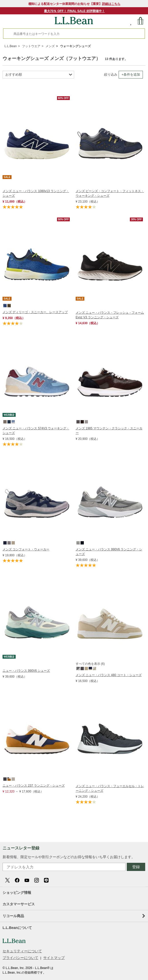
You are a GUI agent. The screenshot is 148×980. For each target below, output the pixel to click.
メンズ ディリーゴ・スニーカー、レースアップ (35, 312)
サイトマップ (54, 958)
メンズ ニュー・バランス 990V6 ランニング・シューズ (109, 552)
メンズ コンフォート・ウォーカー (26, 549)
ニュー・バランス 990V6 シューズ (26, 671)
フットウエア (31, 46)
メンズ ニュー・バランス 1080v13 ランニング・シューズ (36, 193)
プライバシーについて (20, 958)
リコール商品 (74, 916)
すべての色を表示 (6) (90, 664)
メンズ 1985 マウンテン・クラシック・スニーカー (109, 431)
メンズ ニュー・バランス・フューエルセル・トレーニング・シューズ (110, 788)
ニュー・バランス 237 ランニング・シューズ (34, 786)
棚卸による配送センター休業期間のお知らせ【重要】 (74, 4)
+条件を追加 (131, 75)
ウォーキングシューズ (75, 46)
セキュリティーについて (22, 951)
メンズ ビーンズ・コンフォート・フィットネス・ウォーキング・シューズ (110, 193)
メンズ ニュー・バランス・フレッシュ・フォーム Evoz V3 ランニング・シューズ (110, 315)
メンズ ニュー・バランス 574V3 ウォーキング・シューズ (36, 431)
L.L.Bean (10, 46)
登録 (136, 867)
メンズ (50, 46)
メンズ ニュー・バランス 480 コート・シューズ (109, 675)
